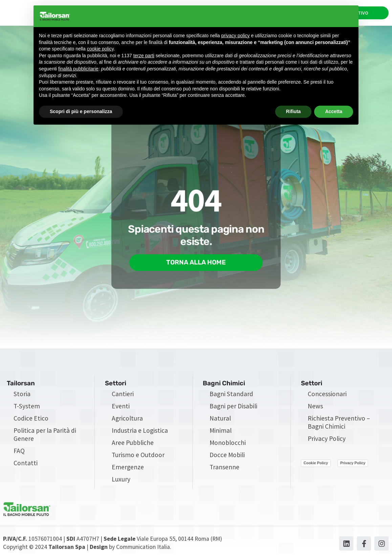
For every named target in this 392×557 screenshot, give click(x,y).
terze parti (144, 56)
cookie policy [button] (100, 49)
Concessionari (327, 397)
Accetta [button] (334, 111)
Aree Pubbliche (133, 445)
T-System (27, 409)
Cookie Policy (316, 466)
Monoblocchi (228, 445)
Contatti (26, 466)
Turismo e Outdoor (138, 457)
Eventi (121, 409)
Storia (22, 397)
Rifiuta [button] (293, 111)
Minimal (221, 433)
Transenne (224, 470)
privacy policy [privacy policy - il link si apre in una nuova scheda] (236, 36)
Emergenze (128, 470)
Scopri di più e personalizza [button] (81, 111)
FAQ (19, 453)
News (315, 409)
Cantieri (123, 397)
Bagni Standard (231, 397)
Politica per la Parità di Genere (45, 437)
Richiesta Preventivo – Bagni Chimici (339, 425)
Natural (220, 421)
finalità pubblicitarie (78, 69)
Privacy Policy (327, 441)
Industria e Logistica (140, 433)
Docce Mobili (227, 457)
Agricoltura (127, 421)
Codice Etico (31, 421)
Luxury (121, 482)
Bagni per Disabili (233, 409)
